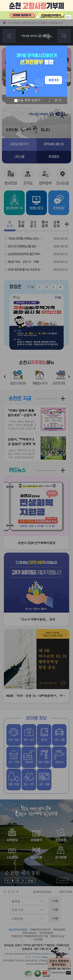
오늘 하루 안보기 (27, 100)
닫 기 (58, 100)
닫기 (68, 17)
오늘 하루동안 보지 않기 (52, 16)
